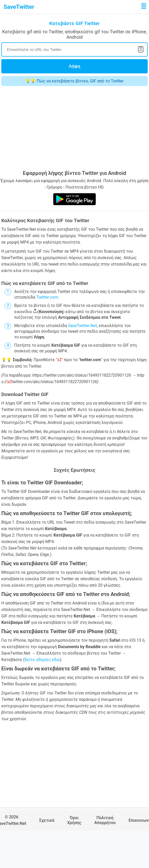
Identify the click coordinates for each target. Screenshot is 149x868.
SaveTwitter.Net (83, 326)
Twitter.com (47, 297)
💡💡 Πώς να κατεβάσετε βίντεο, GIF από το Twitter (74, 81)
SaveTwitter (19, 7)
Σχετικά (47, 820)
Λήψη (75, 66)
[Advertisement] (65, 129)
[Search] (74, 49)
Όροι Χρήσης (74, 820)
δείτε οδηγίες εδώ (42, 660)
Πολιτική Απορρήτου (105, 820)
